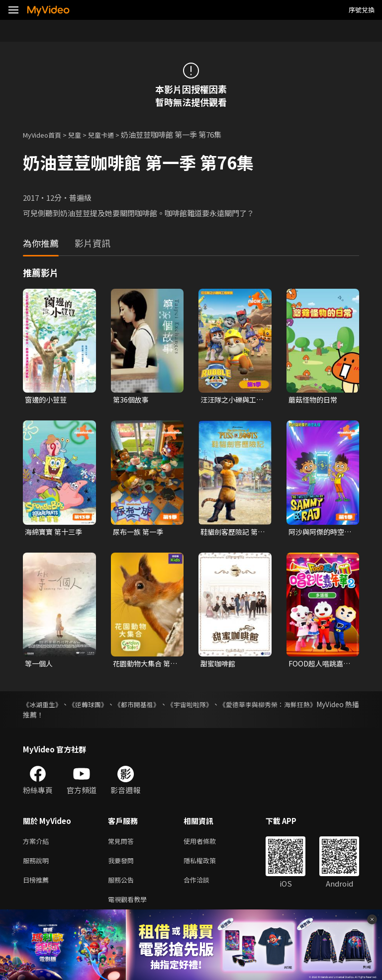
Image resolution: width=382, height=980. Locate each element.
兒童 (83, 134)
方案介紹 (38, 845)
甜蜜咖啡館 (219, 666)
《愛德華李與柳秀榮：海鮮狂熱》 (307, 707)
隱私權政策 (208, 865)
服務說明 (38, 865)
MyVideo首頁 (46, 134)
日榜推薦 (38, 886)
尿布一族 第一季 (140, 533)
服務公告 (123, 886)
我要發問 (123, 865)
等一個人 (40, 666)
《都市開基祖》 (156, 707)
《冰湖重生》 (44, 707)
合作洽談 (204, 886)
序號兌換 (362, 10)
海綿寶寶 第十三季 (55, 533)
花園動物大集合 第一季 (143, 666)
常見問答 (123, 845)
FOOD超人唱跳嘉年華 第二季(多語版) (318, 666)
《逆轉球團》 (98, 707)
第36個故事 (132, 400)
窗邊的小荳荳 (47, 400)
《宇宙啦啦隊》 (218, 707)
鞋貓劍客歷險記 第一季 (231, 533)
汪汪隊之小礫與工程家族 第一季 (230, 400)
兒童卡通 (112, 134)
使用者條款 (208, 845)
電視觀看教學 (130, 907)
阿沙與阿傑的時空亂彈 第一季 (318, 533)
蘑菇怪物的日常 (315, 400)
